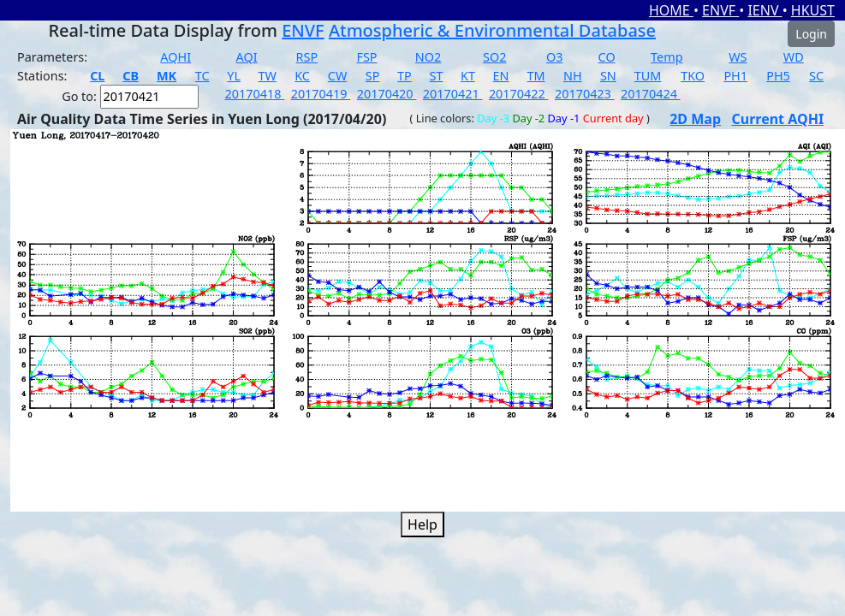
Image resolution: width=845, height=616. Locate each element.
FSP (366, 57)
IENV (765, 10)
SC (816, 76)
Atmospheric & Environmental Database (492, 30)
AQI (247, 57)
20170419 (321, 94)
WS (738, 57)
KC (302, 76)
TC (202, 76)
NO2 (428, 57)
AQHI (176, 57)
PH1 (735, 76)
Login (811, 34)
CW (337, 76)
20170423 (585, 94)
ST (436, 76)
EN (501, 76)
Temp (666, 57)
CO (607, 57)
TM (536, 76)
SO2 (494, 57)
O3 (554, 57)
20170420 (387, 94)
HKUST (813, 10)
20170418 (255, 94)
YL (234, 76)
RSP (307, 57)
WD (794, 57)
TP (405, 76)
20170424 (651, 94)
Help (422, 524)
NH (573, 76)
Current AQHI (778, 119)
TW (268, 76)
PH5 (778, 76)
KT (468, 76)
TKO (693, 76)
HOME (671, 10)
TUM (648, 76)
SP (373, 76)
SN (608, 76)
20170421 (453, 94)
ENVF (720, 10)
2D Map (695, 119)
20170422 (519, 94)
